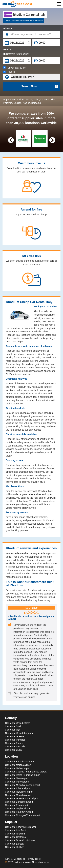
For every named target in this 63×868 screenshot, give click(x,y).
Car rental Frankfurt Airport (19, 812)
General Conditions (15, 859)
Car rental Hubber (14, 847)
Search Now (40, 86)
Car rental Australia (15, 746)
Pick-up (8, 28)
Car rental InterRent (15, 830)
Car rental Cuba (13, 750)
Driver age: (15, 68)
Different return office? (16, 54)
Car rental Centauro (15, 837)
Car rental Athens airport (18, 788)
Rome (29, 100)
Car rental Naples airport (18, 809)
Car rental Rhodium (15, 834)
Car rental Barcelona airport (19, 762)
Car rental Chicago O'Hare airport (23, 815)
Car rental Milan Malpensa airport (22, 785)
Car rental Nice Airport (17, 778)
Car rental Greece (14, 736)
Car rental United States (18, 723)
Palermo (8, 103)
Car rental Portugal (15, 740)
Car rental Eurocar (15, 844)
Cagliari (17, 103)
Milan (36, 100)
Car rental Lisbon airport (18, 768)
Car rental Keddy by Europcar (20, 827)
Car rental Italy (13, 730)
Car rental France (14, 743)
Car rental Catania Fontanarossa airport (26, 772)
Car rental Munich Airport (18, 795)
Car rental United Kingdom (19, 733)
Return (7, 49)
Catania (45, 100)
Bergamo (36, 103)
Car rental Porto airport (17, 782)
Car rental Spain (14, 726)
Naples (26, 103)
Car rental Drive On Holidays (20, 840)
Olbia (53, 100)
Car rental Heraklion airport (19, 792)
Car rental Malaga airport (18, 765)
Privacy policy (34, 859)
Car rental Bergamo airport (19, 802)
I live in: (9, 72)
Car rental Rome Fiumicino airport (23, 775)
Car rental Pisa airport (16, 805)
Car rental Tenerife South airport (22, 798)
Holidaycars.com (22, 862)
